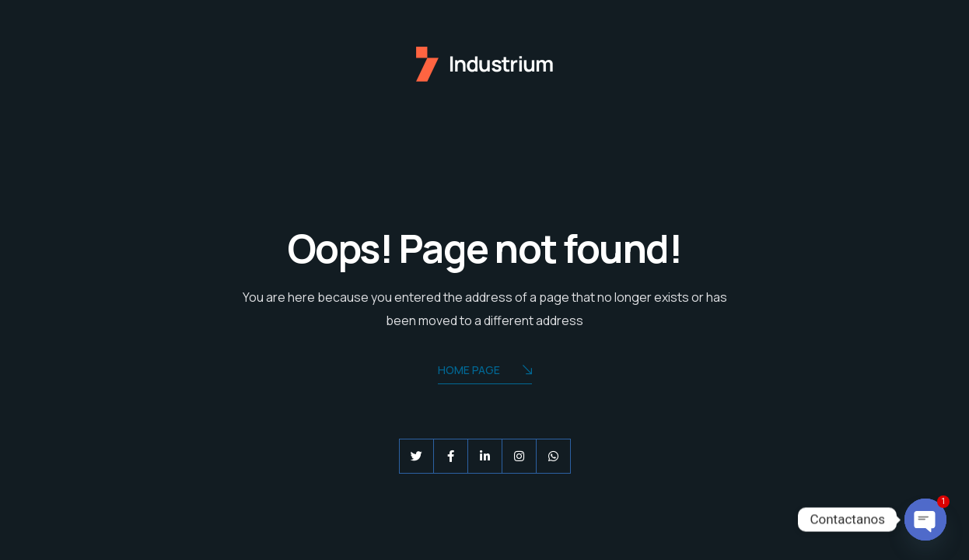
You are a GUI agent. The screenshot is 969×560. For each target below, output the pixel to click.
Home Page (485, 371)
